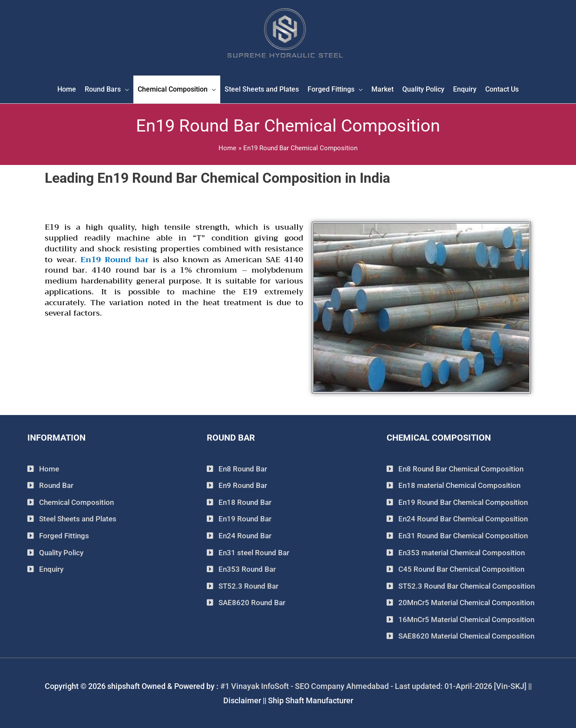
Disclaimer (242, 700)
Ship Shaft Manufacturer (311, 700)
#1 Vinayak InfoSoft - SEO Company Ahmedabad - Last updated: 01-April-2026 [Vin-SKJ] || (376, 685)
